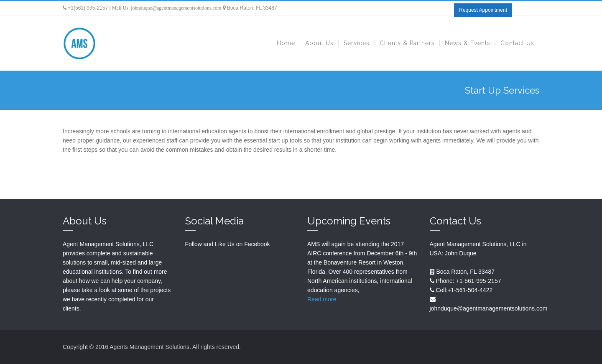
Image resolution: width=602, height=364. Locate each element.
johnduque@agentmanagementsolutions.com (176, 8)
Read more (322, 299)
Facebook (257, 244)
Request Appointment (483, 10)
